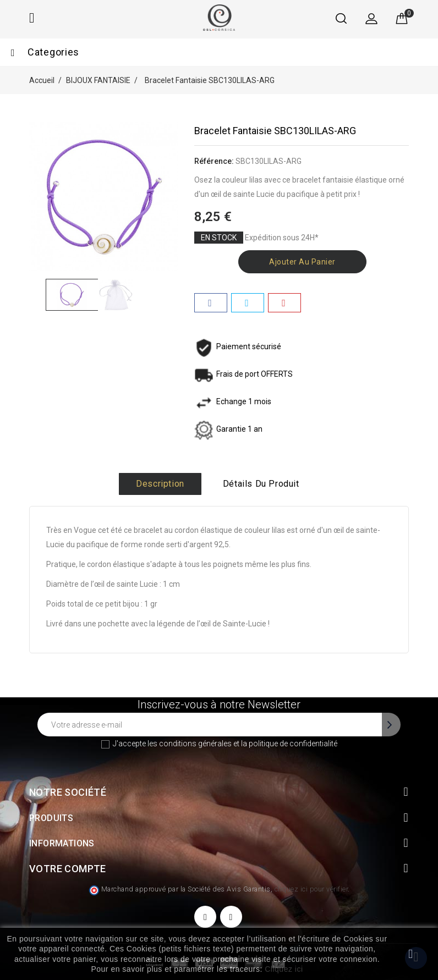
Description (160, 484)
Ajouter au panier (302, 262)
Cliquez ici (284, 969)
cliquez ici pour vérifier (311, 889)
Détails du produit (261, 484)
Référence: (214, 161)
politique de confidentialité (293, 744)
